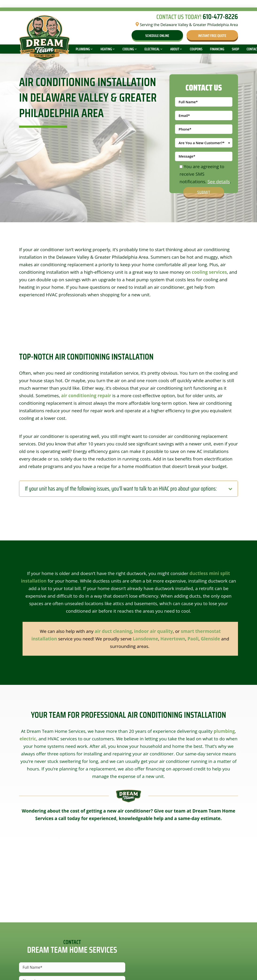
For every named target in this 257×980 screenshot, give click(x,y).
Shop (236, 49)
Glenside (210, 639)
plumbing (224, 731)
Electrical (152, 49)
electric (28, 739)
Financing (217, 49)
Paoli (193, 639)
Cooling (128, 49)
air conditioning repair (86, 396)
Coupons (196, 49)
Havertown (173, 639)
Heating (106, 49)
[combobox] (204, 143)
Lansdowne (145, 639)
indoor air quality (154, 631)
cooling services (209, 272)
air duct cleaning (113, 631)
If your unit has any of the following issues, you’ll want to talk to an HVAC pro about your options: (121, 489)
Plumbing (83, 49)
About (175, 49)
